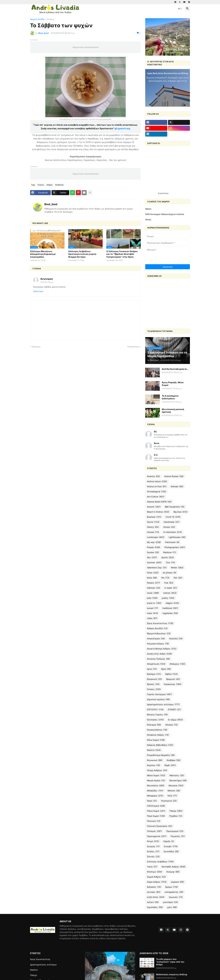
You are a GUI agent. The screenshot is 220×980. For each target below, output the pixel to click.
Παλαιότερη (133, 347)
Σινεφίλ (171, 846)
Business (154, 517)
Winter (177, 568)
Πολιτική (154, 821)
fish (178, 578)
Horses (169, 527)
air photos (170, 573)
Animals (177, 486)
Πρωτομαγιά (175, 831)
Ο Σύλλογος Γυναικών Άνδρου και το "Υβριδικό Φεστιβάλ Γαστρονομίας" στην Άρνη (122, 254)
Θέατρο (172, 725)
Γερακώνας (173, 684)
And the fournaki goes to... (175, 369)
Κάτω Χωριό (156, 740)
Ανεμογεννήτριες (158, 644)
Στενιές (153, 857)
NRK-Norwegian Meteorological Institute (165, 214)
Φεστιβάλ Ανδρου (173, 867)
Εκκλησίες (155, 720)
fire (165, 578)
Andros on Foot (157, 486)
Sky (152, 557)
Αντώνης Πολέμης (158, 659)
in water (171, 588)
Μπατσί (174, 791)
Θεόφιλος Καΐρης (158, 735)
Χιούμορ (173, 872)
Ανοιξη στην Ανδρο (159, 654)
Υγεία (152, 867)
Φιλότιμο (155, 872)
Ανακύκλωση (156, 639)
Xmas (153, 573)
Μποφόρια (155, 796)
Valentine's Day (157, 568)
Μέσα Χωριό (156, 775)
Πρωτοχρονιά (157, 836)
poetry (168, 598)
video (152, 618)
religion (50, 185)
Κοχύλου (154, 765)
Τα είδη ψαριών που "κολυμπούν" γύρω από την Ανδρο (170, 962)
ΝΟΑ (172, 796)
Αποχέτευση (156, 664)
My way (154, 542)
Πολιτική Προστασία (160, 826)
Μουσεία (176, 786)
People (154, 547)
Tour (170, 563)
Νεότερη (36, 347)
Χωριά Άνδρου (156, 877)
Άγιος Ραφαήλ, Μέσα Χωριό (173, 384)
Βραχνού (173, 679)
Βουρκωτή (154, 679)
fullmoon (154, 588)
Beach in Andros (158, 512)
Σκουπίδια (171, 851)
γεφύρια (177, 882)
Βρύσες (153, 684)
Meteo (148, 209)
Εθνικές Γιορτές (157, 715)
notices (170, 593)
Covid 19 (173, 517)
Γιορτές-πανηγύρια (159, 694)
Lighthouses (177, 537)
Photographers (175, 547)
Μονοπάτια (156, 786)
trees (153, 613)
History (153, 527)
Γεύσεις (51, 19)
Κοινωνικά (155, 760)
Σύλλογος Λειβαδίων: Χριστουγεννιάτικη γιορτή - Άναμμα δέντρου (83, 254)
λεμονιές (176, 897)
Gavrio (153, 522)
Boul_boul (51, 204)
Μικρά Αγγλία (156, 781)
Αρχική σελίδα (37, 19)
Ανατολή (176, 639)
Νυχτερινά (169, 801)
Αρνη (152, 669)
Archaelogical (157, 492)
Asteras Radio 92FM (159, 502)
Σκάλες (153, 851)
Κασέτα (154, 750)
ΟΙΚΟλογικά (156, 806)
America (153, 476)
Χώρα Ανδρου (157, 882)
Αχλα (166, 669)
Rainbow (170, 552)
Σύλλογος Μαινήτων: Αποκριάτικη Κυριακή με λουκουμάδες (43, 254)
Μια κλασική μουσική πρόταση (173, 411)
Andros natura (157, 481)
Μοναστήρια (178, 781)
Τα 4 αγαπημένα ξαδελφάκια (170, 397)
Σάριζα (169, 841)
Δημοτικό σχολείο (158, 699)
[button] (180, 9)
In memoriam (173, 532)
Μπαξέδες (155, 791)
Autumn (154, 507)
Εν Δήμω (175, 720)
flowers (153, 583)
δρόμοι (172, 887)
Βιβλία (172, 674)
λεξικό (153, 902)
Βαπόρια (154, 674)
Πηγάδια (176, 816)
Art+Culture (156, 497)
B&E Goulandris (175, 507)
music (153, 593)
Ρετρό (153, 841)
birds (152, 578)
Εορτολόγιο (163, 193)
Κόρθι (170, 765)
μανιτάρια (170, 902)
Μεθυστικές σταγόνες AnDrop (172, 974)
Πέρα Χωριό (156, 816)
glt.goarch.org (122, 128)
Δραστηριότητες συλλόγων (163, 704)
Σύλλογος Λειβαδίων (160, 862)
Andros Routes (174, 476)
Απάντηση (38, 291)
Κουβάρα (174, 760)
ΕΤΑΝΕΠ (174, 710)
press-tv (154, 603)
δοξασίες (154, 887)
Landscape (156, 537)
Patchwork (172, 542)
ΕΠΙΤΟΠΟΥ (155, 710)
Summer (154, 563)
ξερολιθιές (155, 907)
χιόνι (172, 907)
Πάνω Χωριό (156, 811)
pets (152, 598)
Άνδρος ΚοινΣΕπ (157, 628)
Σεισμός (153, 846)
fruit (169, 583)
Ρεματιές (178, 836)
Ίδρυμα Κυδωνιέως (159, 634)
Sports (168, 557)
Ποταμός (154, 831)
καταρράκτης (174, 892)
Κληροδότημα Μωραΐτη (161, 755)
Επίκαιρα (154, 725)
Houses (153, 532)
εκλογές (154, 892)
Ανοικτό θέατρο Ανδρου (162, 649)
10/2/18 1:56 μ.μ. (47, 282)
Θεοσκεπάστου (157, 730)
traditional (59, 185)
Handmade (172, 522)
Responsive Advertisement (85, 47)
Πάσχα (176, 811)
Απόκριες (177, 664)
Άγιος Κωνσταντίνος (160, 623)
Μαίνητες (177, 775)
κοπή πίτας (156, 897)
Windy (148, 220)
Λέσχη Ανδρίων (157, 770)
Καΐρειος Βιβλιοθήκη (160, 745)
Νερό (152, 801)
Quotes (153, 552)
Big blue (180, 512)
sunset (153, 608)
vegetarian (170, 613)
